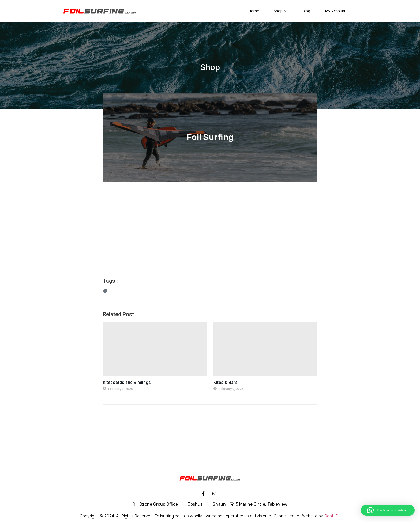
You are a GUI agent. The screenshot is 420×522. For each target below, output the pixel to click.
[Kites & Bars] (265, 349)
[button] (388, 510)
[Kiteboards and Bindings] (155, 349)
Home (254, 11)
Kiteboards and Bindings (127, 382)
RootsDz (332, 516)
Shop (281, 11)
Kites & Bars (226, 382)
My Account (335, 11)
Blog (306, 11)
